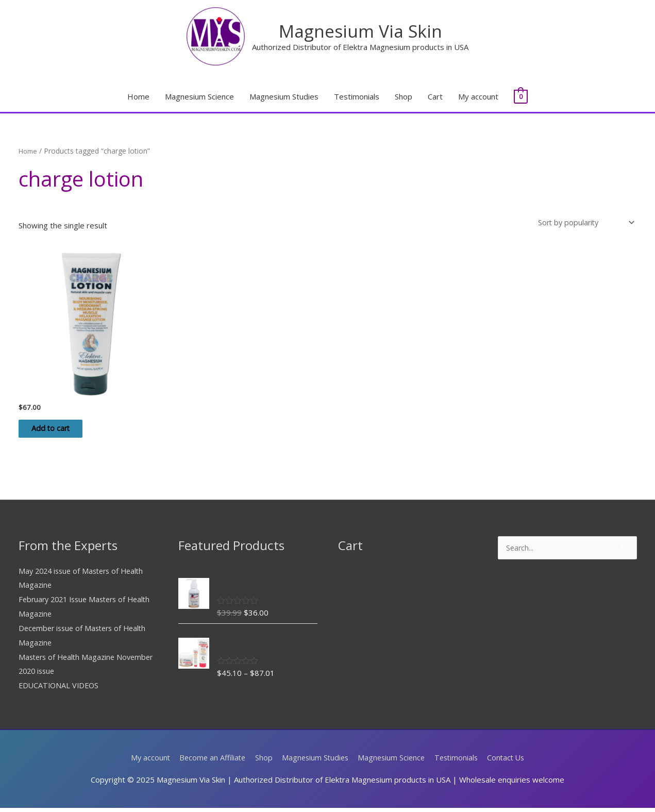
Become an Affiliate (208, 761)
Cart (435, 97)
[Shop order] (582, 223)
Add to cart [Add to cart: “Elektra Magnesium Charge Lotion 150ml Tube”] (59, 432)
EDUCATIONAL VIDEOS (60, 690)
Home (138, 97)
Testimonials (357, 97)
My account (478, 97)
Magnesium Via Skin (360, 31)
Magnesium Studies (284, 97)
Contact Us (512, 761)
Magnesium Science (199, 97)
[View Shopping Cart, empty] (521, 97)
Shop (404, 97)
